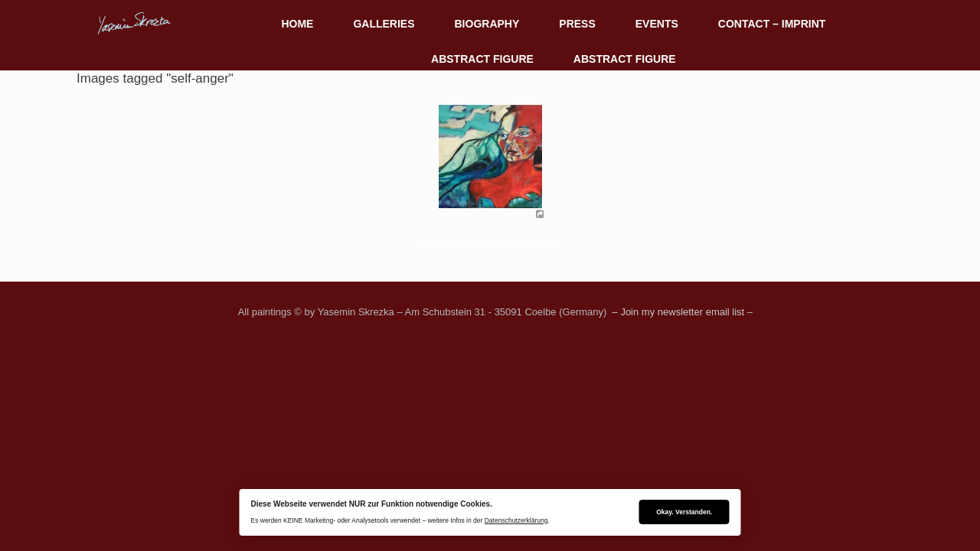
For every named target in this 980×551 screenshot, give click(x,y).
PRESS (577, 24)
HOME (297, 24)
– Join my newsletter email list (677, 312)
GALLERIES (384, 24)
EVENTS (657, 24)
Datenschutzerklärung (516, 520)
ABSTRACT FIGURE (482, 59)
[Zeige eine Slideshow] (490, 244)
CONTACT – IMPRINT (772, 24)
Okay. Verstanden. (684, 512)
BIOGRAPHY (487, 24)
